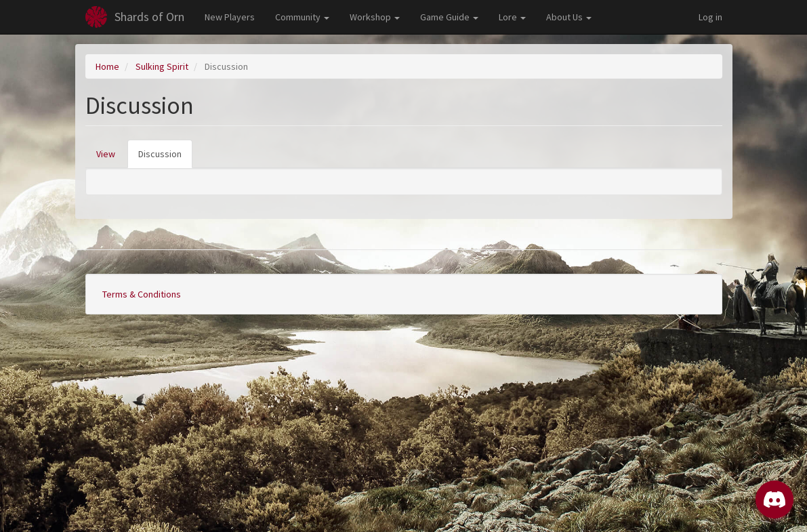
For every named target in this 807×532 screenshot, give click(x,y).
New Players (230, 17)
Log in (710, 17)
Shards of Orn (149, 17)
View (106, 154)
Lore (512, 17)
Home (107, 66)
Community (302, 17)
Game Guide (449, 17)
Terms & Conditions (142, 294)
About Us (569, 17)
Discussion (165, 158)
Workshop (375, 17)
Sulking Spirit (162, 66)
